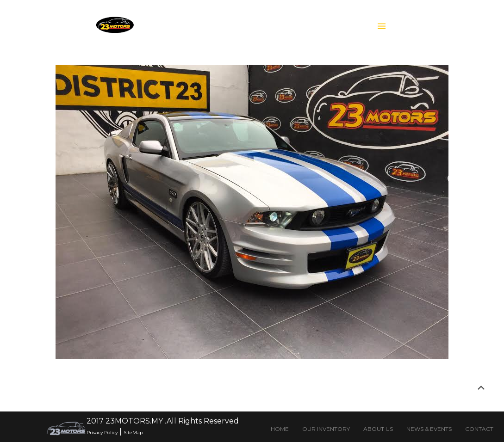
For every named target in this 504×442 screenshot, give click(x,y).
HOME (280, 429)
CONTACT (479, 429)
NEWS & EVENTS (429, 429)
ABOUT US (378, 429)
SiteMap (133, 433)
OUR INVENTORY (326, 429)
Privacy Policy (102, 433)
